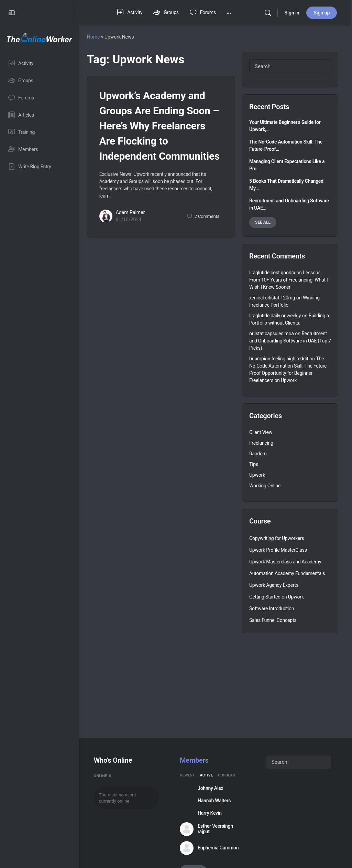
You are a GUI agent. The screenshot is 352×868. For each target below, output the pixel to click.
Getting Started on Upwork (277, 597)
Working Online (265, 486)
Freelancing (261, 443)
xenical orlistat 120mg (272, 298)
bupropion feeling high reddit (279, 359)
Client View (261, 432)
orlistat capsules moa (272, 334)
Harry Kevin (214, 813)
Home (99, 37)
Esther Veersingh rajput (219, 829)
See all (263, 222)
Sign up (323, 13)
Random (258, 454)
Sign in (293, 13)
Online (108, 776)
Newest (191, 775)
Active (210, 775)
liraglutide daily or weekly (275, 316)
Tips (254, 464)
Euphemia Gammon (222, 848)
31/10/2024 (135, 235)
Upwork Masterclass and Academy (285, 562)
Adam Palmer (136, 228)
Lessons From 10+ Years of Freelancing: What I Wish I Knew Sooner (289, 280)
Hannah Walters (218, 801)
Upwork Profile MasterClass (278, 550)
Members (198, 760)
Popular (231, 775)
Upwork (257, 475)
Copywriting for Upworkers (277, 538)
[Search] (269, 13)
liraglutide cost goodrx (272, 273)
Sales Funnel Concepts (273, 620)
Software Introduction (272, 608)
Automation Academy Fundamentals (287, 573)
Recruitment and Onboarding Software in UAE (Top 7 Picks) (290, 341)
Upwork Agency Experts (274, 585)
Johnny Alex (214, 788)
